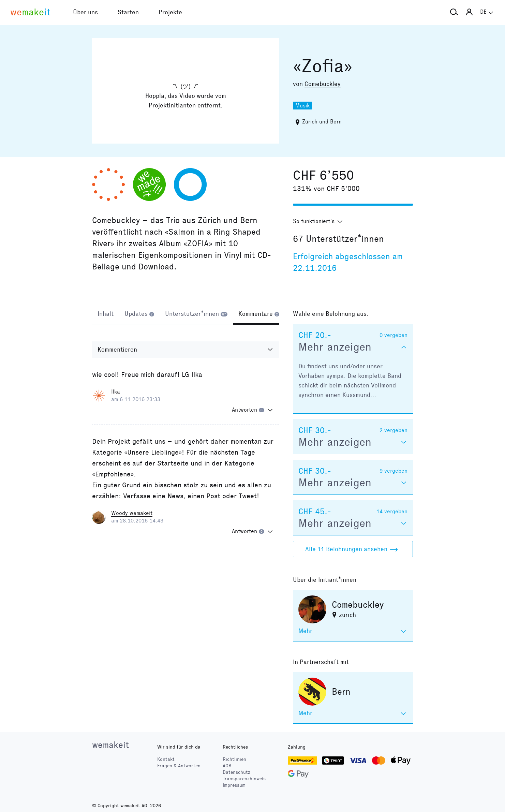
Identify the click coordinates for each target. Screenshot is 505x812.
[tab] (106, 314)
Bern (336, 122)
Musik (302, 106)
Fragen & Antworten (179, 766)
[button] (454, 12)
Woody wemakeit (132, 513)
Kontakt (166, 759)
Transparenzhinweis (244, 779)
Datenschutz (236, 772)
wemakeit (110, 745)
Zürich (310, 122)
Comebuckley (323, 84)
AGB (227, 766)
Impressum (234, 785)
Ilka (116, 392)
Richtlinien (234, 759)
